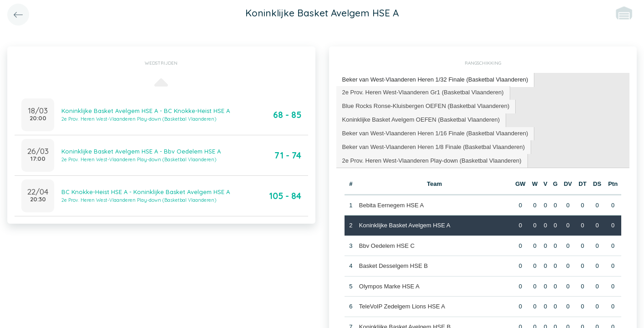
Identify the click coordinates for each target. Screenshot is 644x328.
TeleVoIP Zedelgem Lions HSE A (402, 306)
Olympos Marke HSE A (389, 286)
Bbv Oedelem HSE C (387, 246)
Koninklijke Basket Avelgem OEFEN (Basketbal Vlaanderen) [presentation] (421, 120)
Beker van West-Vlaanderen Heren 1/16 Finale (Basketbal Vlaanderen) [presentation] (435, 133)
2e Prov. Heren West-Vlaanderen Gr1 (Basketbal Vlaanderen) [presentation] (423, 92)
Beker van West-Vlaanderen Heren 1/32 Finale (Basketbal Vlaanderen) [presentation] (435, 79)
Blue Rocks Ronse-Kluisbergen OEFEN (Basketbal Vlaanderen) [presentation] (426, 106)
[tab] (436, 80)
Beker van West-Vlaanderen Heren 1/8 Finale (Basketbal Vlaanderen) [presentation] (434, 147)
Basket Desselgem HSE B (393, 266)
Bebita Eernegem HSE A (391, 205)
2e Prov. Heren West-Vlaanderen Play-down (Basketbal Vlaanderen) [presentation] (432, 161)
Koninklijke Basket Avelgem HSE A (405, 225)
